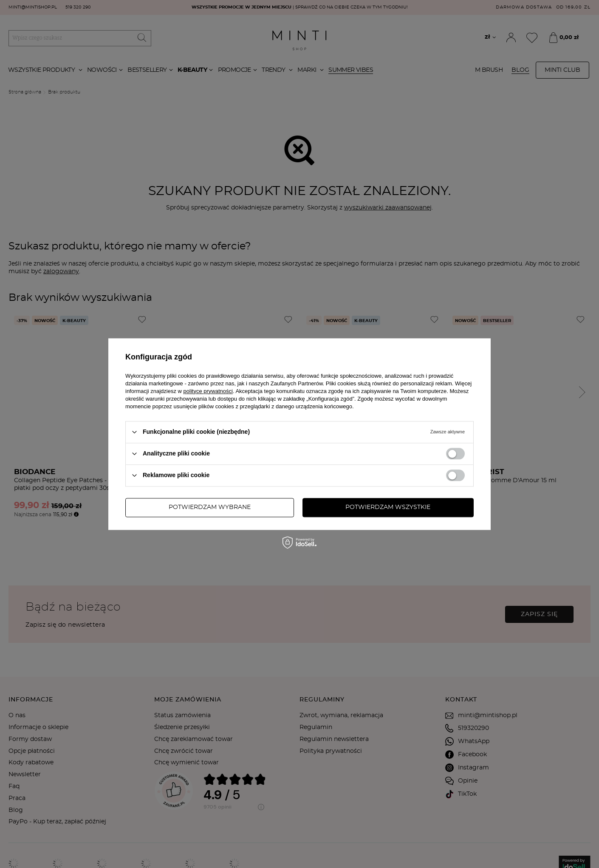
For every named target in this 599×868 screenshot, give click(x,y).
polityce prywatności (208, 391)
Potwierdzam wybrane (210, 507)
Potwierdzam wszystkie (388, 507)
